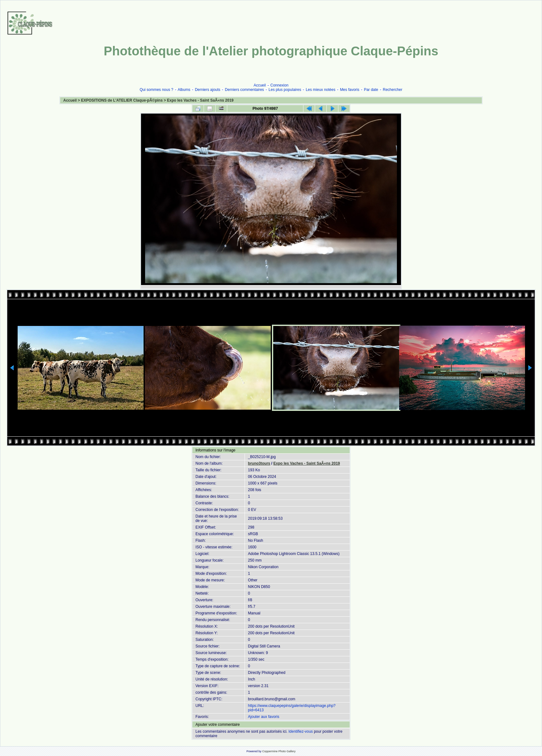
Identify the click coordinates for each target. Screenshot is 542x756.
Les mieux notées (320, 90)
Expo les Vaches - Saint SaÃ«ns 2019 (200, 100)
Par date (371, 90)
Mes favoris (350, 90)
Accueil (260, 85)
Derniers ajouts (208, 90)
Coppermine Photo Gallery (279, 751)
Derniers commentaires (245, 90)
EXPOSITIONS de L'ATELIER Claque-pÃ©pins (122, 100)
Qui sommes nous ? (157, 90)
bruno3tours (259, 463)
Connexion (279, 85)
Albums (184, 90)
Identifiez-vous (300, 731)
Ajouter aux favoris (264, 717)
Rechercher (392, 90)
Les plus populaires (285, 90)
